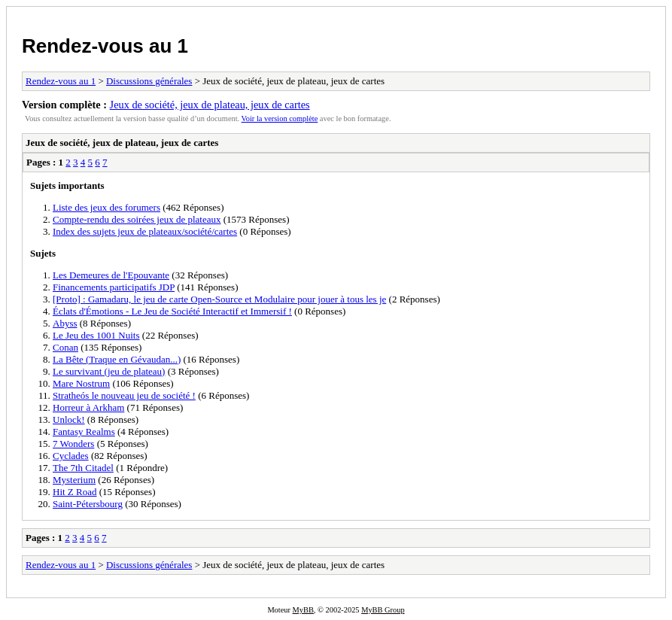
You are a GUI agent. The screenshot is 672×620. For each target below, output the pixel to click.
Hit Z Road (75, 492)
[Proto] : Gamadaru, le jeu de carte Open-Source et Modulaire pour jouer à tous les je (219, 299)
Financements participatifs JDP (114, 287)
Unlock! (69, 419)
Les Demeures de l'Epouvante (111, 275)
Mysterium (74, 480)
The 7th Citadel (83, 468)
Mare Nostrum (81, 383)
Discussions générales (149, 81)
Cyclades (71, 456)
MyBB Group (383, 610)
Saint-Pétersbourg (88, 504)
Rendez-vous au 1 (105, 46)
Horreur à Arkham (88, 407)
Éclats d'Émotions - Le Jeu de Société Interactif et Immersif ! (172, 311)
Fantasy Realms (84, 432)
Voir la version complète (280, 119)
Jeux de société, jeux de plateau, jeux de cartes (210, 105)
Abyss (65, 323)
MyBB (303, 610)
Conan (65, 347)
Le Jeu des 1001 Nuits (96, 335)
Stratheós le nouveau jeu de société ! (124, 395)
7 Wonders (73, 444)
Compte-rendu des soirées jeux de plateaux (137, 219)
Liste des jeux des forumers (106, 207)
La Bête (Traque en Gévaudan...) (117, 359)
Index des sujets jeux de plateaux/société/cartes (145, 231)
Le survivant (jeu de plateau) (109, 371)
